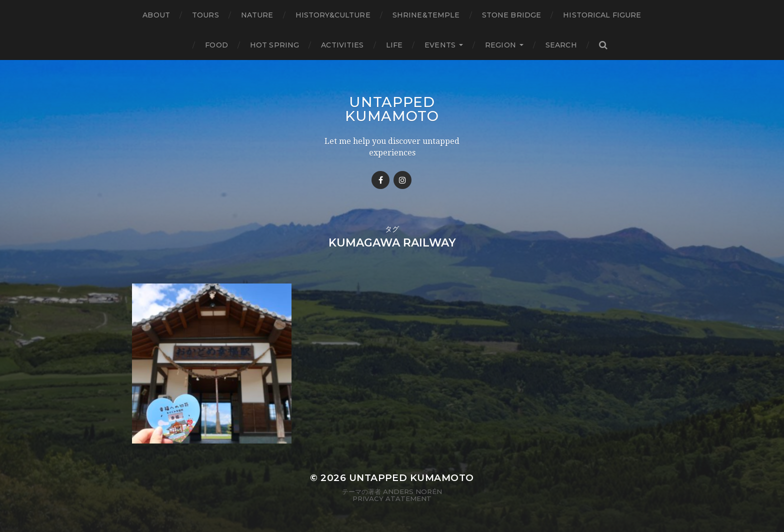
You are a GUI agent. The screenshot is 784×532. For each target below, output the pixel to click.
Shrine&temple (426, 15)
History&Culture (333, 15)
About (156, 15)
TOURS (205, 15)
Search (561, 45)
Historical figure (602, 15)
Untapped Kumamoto (392, 109)
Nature (257, 15)
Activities (342, 45)
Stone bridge (512, 15)
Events (440, 45)
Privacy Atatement (392, 498)
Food (216, 45)
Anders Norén (412, 491)
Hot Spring (274, 45)
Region (500, 45)
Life (394, 45)
